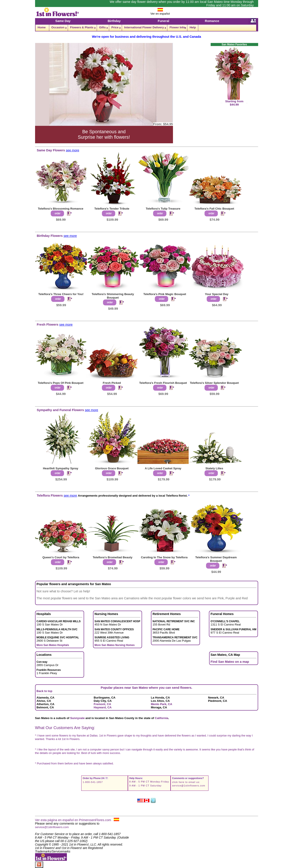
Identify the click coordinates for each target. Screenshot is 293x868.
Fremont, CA (102, 704)
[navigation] (147, 28)
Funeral (163, 21)
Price (115, 27)
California (162, 718)
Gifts (102, 27)
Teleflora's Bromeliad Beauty (112, 557)
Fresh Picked (112, 383)
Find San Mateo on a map (230, 662)
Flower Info (177, 27)
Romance (212, 21)
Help (193, 27)
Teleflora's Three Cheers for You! (61, 294)
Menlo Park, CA (162, 704)
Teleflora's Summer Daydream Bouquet (216, 559)
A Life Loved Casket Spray (163, 468)
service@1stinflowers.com (189, 786)
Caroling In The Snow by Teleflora (164, 557)
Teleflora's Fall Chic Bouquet (214, 209)
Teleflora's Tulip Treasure (163, 209)
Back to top (45, 691)
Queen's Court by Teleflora (61, 557)
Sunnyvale (77, 718)
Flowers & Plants (82, 27)
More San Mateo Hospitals (53, 645)
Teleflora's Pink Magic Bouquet (165, 294)
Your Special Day (217, 294)
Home (42, 27)
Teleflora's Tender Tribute (112, 209)
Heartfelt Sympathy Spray (61, 468)
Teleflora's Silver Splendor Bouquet (214, 383)
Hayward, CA (103, 707)
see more (72, 150)
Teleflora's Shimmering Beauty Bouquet (113, 296)
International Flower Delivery (144, 27)
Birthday (114, 21)
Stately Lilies (214, 468)
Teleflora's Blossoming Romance (61, 209)
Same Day (63, 21)
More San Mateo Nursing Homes (115, 645)
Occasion (58, 27)
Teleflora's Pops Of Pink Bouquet (61, 383)
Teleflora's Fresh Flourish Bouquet (163, 383)
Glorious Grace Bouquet (112, 468)
